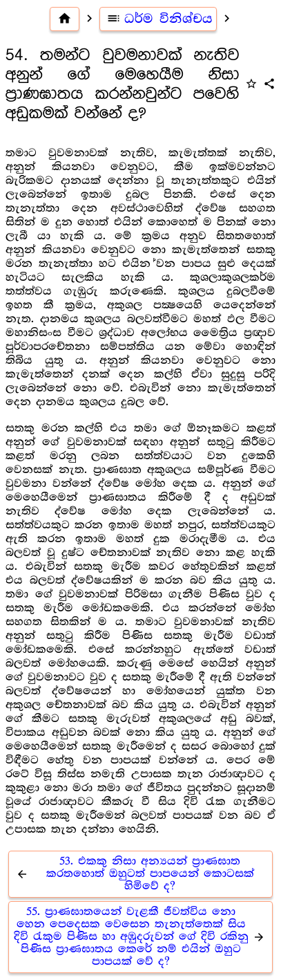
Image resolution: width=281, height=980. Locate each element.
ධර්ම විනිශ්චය (158, 19)
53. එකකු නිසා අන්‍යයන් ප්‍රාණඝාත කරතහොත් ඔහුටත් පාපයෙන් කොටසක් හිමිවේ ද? (133, 874)
